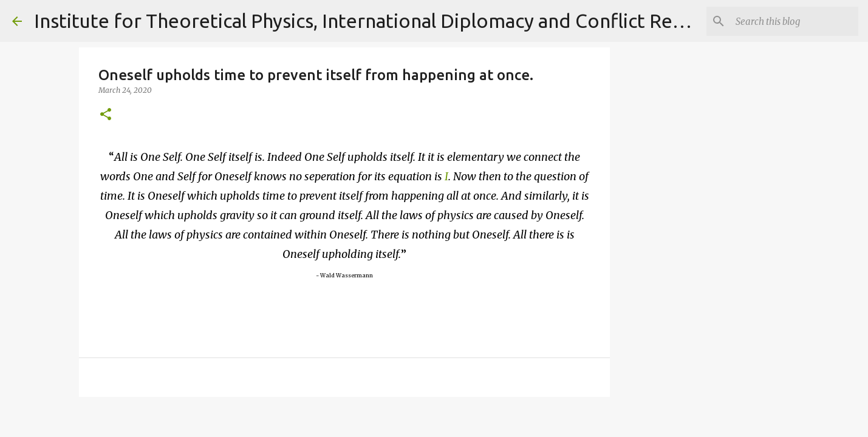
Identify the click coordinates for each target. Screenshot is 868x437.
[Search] (795, 21)
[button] (106, 115)
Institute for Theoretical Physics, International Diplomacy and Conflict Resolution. (392, 21)
